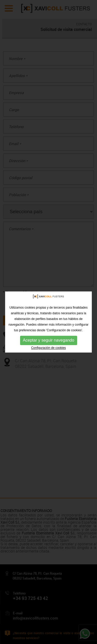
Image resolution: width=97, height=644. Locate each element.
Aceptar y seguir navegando (48, 340)
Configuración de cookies (49, 348)
